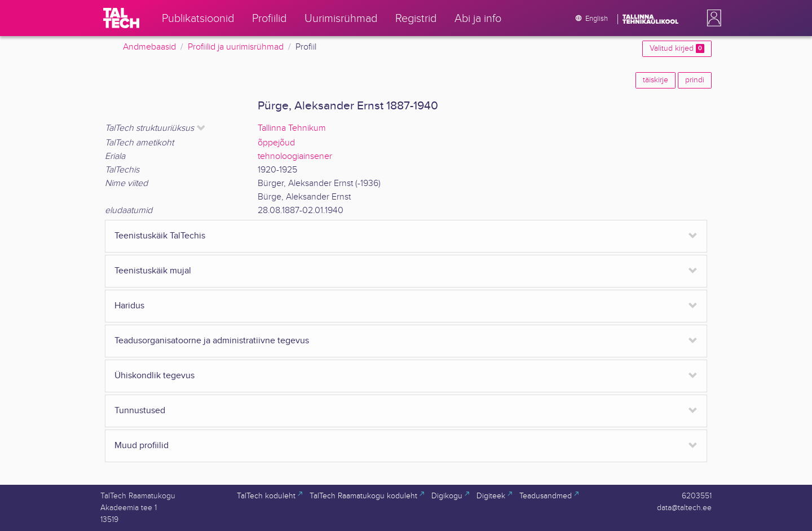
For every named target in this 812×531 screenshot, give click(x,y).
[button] (712, 18)
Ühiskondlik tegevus (155, 376)
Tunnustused (140, 411)
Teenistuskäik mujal (153, 271)
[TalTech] (121, 18)
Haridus (129, 306)
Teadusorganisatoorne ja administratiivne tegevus (212, 341)
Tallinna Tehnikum (292, 128)
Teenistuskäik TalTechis (160, 236)
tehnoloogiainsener (295, 156)
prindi (695, 80)
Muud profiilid (142, 446)
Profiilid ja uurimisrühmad (236, 47)
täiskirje (656, 80)
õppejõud (276, 143)
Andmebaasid (149, 47)
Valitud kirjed (677, 48)
